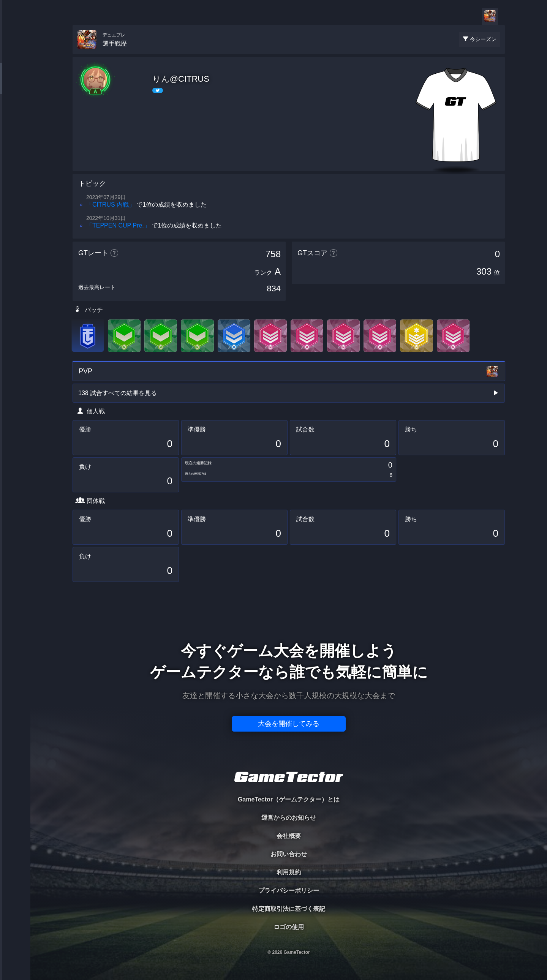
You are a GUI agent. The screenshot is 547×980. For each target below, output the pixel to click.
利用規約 (289, 872)
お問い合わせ (289, 854)
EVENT (15, 178)
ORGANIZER (15, 116)
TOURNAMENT (15, 54)
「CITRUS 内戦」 (111, 205)
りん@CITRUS (181, 79)
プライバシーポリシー (289, 891)
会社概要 (289, 836)
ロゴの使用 (289, 927)
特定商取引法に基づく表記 (289, 909)
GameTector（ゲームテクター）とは (289, 799)
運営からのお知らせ (289, 818)
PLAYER (15, 85)
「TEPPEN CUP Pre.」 (118, 225)
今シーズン (483, 39)
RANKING (15, 147)
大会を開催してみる (289, 724)
